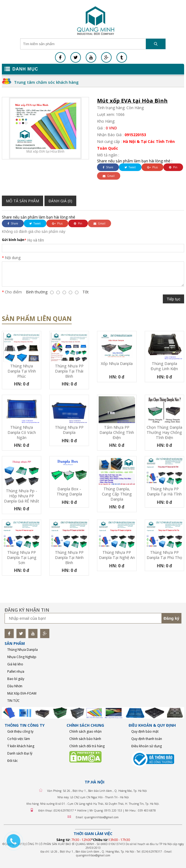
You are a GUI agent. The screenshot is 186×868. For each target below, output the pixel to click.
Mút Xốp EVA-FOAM (22, 693)
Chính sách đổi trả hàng (87, 746)
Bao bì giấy (16, 679)
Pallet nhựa (16, 671)
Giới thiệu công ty (20, 731)
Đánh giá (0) (60, 201)
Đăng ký (171, 618)
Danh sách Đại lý (20, 753)
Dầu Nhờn (15, 686)
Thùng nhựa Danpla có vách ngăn (22, 432)
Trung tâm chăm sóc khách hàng (46, 82)
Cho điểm (13, 292)
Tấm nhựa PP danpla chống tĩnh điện (117, 432)
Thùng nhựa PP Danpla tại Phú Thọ (164, 555)
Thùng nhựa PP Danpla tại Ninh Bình (69, 557)
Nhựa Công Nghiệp (22, 657)
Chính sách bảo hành (85, 739)
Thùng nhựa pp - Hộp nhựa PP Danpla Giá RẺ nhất (22, 496)
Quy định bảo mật (145, 731)
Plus (152, 167)
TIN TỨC (13, 701)
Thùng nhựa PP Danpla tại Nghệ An (117, 555)
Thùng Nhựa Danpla (23, 650)
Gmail (109, 176)
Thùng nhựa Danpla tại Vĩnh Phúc (22, 371)
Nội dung (13, 258)
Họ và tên (36, 240)
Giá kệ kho (15, 664)
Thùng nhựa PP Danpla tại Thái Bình (69, 371)
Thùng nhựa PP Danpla (69, 430)
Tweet (130, 167)
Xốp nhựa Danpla (117, 363)
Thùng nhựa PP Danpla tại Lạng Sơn (22, 557)
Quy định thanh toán (147, 739)
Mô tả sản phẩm (23, 201)
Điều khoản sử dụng (147, 746)
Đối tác (13, 761)
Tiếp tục (173, 299)
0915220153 (135, 135)
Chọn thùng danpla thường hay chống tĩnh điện (164, 432)
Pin (173, 167)
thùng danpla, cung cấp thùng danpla (117, 494)
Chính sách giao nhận (85, 731)
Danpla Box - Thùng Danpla (69, 491)
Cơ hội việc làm (19, 739)
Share (108, 167)
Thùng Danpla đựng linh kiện (164, 366)
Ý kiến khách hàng (21, 746)
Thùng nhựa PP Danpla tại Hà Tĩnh (164, 491)
